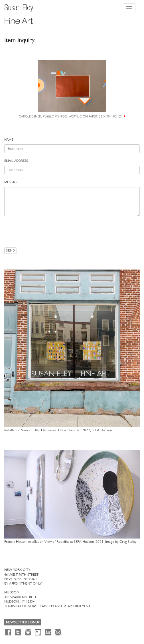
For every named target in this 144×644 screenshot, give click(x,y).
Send (11, 251)
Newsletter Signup (23, 622)
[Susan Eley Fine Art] (21, 12)
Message (11, 182)
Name (9, 140)
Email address (16, 161)
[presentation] (48, 232)
